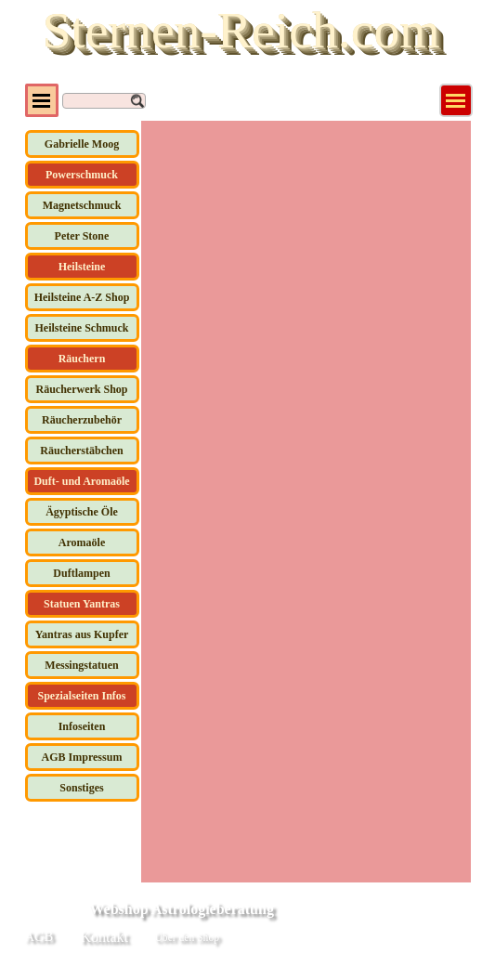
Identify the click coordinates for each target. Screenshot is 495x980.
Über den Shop (187, 938)
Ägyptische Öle (82, 512)
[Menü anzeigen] (456, 100)
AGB (39, 936)
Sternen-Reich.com (241, 30)
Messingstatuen (81, 665)
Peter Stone (82, 236)
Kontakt (105, 937)
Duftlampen (81, 573)
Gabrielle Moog (82, 144)
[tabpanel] (317, 939)
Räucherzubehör (82, 420)
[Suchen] (104, 101)
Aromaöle (82, 542)
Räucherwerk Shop (81, 389)
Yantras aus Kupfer (82, 634)
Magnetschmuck (82, 205)
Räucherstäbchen (81, 451)
